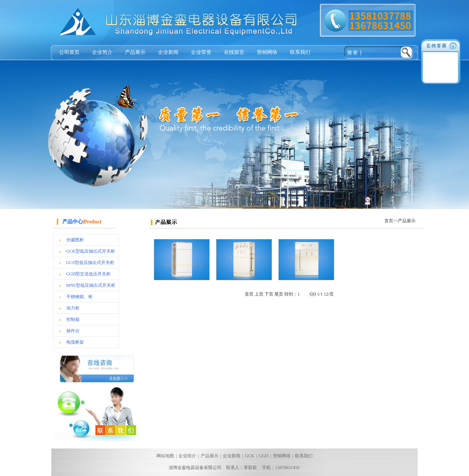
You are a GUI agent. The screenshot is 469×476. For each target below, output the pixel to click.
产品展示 (135, 52)
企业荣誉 (201, 52)
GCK (250, 456)
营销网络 (267, 52)
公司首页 (69, 52)
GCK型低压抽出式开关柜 (91, 251)
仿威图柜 (75, 240)
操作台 (73, 331)
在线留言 (234, 52)
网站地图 (165, 456)
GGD (263, 456)
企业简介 (102, 52)
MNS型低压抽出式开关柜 (91, 285)
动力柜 (73, 308)
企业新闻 (168, 52)
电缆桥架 (75, 342)
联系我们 (300, 52)
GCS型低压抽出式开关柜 (90, 263)
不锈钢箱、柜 (80, 297)
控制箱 (73, 319)
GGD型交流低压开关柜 (89, 274)
